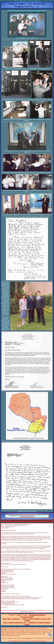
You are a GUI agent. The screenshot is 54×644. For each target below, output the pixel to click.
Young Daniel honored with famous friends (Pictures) (21, 515)
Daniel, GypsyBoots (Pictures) (28, 517)
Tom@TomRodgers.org (42, 610)
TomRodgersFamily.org (37, 615)
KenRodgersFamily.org (40, 641)
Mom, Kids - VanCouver (11, 619)
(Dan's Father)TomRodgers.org (14, 622)
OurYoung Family (27, 617)
